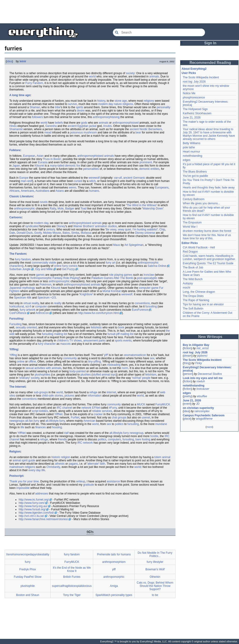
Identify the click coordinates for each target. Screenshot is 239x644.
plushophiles (43, 375)
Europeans (162, 188)
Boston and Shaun (28, 595)
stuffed (97, 375)
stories (59, 396)
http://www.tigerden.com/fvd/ (36, 513)
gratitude (89, 485)
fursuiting (151, 306)
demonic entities (149, 169)
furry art (111, 263)
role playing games (121, 275)
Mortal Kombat (112, 291)
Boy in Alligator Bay (196, 345)
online (58, 266)
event (187, 404)
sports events (123, 341)
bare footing (143, 439)
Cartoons (16, 217)
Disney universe (145, 233)
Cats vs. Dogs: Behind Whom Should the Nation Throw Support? (155, 586)
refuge (93, 392)
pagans (73, 464)
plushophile (28, 586)
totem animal (162, 457)
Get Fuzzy (68, 269)
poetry (188, 396)
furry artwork (28, 310)
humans (94, 191)
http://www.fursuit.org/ (32, 509)
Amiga (114, 586)
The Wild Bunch (193, 279)
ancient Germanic (134, 178)
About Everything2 (194, 69)
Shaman (35, 107)
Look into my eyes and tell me (203, 378)
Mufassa (86, 233)
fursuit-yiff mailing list (121, 334)
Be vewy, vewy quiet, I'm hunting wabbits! (132, 230)
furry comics (70, 266)
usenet (146, 418)
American (89, 421)
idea (9, 61)
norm (125, 368)
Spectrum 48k (23, 298)
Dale (12, 233)
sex (152, 358)
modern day (106, 104)
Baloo (66, 233)
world (92, 77)
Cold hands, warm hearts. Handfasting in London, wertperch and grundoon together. (209, 258)
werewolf (94, 178)
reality (58, 303)
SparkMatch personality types (114, 595)
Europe (24, 178)
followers (37, 117)
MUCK (141, 404)
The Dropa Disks (193, 296)
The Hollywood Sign (195, 109)
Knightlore (86, 294)
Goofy (38, 233)
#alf (66, 433)
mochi (186, 288)
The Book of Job (193, 268)
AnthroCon (42, 313)
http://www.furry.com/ (32, 503)
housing (57, 427)
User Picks (189, 73)
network (86, 408)
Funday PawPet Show (28, 577)
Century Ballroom (194, 199)
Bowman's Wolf (155, 569)
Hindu (13, 126)
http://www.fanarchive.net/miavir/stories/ (43, 519)
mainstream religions (22, 467)
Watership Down (153, 209)
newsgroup (136, 433)
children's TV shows (69, 341)
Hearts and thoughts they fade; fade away (209, 188)
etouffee (202, 396)
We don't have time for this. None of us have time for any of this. (207, 237)
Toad (83, 209)
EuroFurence (140, 310)
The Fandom (18, 254)
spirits (79, 107)
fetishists (96, 327)
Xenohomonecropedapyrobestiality (28, 554)
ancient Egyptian (78, 126)
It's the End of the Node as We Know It (72, 569)
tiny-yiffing (95, 362)
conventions (142, 303)
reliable (97, 411)
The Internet (17, 387)
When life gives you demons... (201, 203)
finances (40, 427)
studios (112, 226)
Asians (60, 191)
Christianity (53, 467)
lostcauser (203, 389)
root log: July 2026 (194, 82)
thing (187, 363)
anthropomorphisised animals (96, 156)
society (130, 73)
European (29, 156)
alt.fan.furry (32, 421)
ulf (120, 178)
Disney (61, 226)
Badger (70, 209)
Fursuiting (16, 319)
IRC (59, 408)
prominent (146, 162)
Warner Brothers (84, 226)
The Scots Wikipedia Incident (201, 77)
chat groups (119, 418)
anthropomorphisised (126, 123)
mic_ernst (203, 348)
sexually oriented (26, 327)
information (95, 396)
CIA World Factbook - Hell (199, 247)
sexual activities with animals (43, 368)
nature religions (123, 104)
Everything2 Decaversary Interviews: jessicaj (208, 369)
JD (198, 404)
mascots (65, 344)
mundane (161, 424)
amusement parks (94, 341)
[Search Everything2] (159, 32)
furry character (47, 344)
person (188, 374)
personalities (91, 169)
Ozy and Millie (44, 269)
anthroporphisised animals (85, 223)
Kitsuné (39, 166)
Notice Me (189, 93)
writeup (81, 481)
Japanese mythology (22, 288)
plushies (86, 375)
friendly (62, 439)
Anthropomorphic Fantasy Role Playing (55, 278)
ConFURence (18, 313)
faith (103, 464)
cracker (98, 414)
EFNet (96, 408)
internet (111, 392)
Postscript (16, 476)
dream (188, 356)
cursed (78, 181)
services (107, 411)
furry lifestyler (155, 562)
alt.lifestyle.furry (55, 421)
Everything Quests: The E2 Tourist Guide (208, 263)
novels (44, 202)
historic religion (61, 457)
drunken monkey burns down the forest (207, 231)
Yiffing (14, 349)
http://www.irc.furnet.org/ (34, 500)
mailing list (61, 334)
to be (155, 595)
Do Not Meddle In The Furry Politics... (155, 554)
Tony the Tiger (72, 595)
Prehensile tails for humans (114, 554)
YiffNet (58, 414)
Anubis (107, 126)
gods (84, 123)
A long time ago (20, 95)
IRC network (85, 443)
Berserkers (155, 129)
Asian (40, 156)
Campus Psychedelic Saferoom (204, 415)
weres (73, 188)
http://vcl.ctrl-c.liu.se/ (31, 516)
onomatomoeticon (135, 355)
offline (32, 362)
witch (92, 181)
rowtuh (201, 381)
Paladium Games (102, 278)
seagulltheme (204, 419)
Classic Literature (21, 196)
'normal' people (141, 378)
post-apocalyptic (147, 278)
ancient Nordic (139, 129)
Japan (16, 166)
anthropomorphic (25, 209)
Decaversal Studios (210, 374)
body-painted (77, 371)
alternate (93, 464)
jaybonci (202, 356)
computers (114, 439)
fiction (187, 348)
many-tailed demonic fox (65, 166)
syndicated (32, 226)
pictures (69, 396)
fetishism (151, 375)
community (70, 358)
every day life (37, 470)
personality (163, 107)
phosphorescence (194, 97)
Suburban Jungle (20, 269)
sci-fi (28, 306)
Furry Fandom (34, 83)
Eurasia (43, 162)
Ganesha (51, 126)
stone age (121, 101)
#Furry (113, 408)
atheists (60, 464)
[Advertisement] (119, 12)
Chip (162, 230)
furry (28, 562)
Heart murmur (191, 152)
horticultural (17, 306)
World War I (190, 227)
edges (187, 160)
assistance (113, 481)
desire (81, 111)
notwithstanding (192, 156)
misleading (114, 365)
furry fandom (23, 259)
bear (138, 132)
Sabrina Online (157, 266)
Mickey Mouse (52, 233)
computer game (149, 288)
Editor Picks (190, 243)
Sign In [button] (210, 43)
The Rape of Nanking (196, 300)
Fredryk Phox (28, 569)
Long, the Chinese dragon (199, 292)
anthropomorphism (114, 562)
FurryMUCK (163, 404)
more (209, 427)
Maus (117, 245)
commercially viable (44, 263)
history (101, 101)
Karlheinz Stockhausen (197, 113)
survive (73, 104)
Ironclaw (149, 275)
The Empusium (192, 223)
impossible (23, 488)
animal (106, 375)
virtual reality (31, 303)
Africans (14, 191)
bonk (121, 327)
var (116, 178)
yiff (106, 355)
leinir (23, 61)
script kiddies (40, 411)
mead (48, 132)
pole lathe (189, 147)
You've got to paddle (195, 176)
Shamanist (16, 129)
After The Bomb (123, 278)
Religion (15, 452)
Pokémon (45, 285)
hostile (154, 436)
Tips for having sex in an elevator (203, 304)
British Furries (72, 577)
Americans (27, 191)
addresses (42, 494)
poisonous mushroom (83, 132)
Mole (61, 209)
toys (113, 375)
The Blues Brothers (195, 172)
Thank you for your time (24, 481)
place (187, 419)
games (40, 275)
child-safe (48, 396)
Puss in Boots (52, 159)
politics (119, 424)
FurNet (75, 418)
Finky (199, 363)
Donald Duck (25, 233)
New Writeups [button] (210, 337)
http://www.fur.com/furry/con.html (98, 313)
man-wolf (26, 181)
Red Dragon (190, 252)
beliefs (59, 123)
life (22, 427)
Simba (75, 233)
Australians (42, 191)
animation (101, 226)
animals (154, 77)
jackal (93, 126)
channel (67, 408)
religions (149, 101)
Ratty (53, 209)
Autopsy (188, 283)
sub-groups (41, 392)
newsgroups (17, 421)
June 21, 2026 (192, 118)
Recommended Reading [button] (210, 63)
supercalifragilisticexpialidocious (72, 586)
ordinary (24, 378)
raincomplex (202, 411)
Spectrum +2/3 (47, 298)
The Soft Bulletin (193, 309)
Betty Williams (192, 143)
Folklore (15, 150)
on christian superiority (198, 408)
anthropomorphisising (106, 117)
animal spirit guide (24, 460)
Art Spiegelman (134, 245)
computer (41, 306)
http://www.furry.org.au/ (33, 506)
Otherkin (155, 577)
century (50, 230)
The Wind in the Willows (141, 205)
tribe (58, 107)
